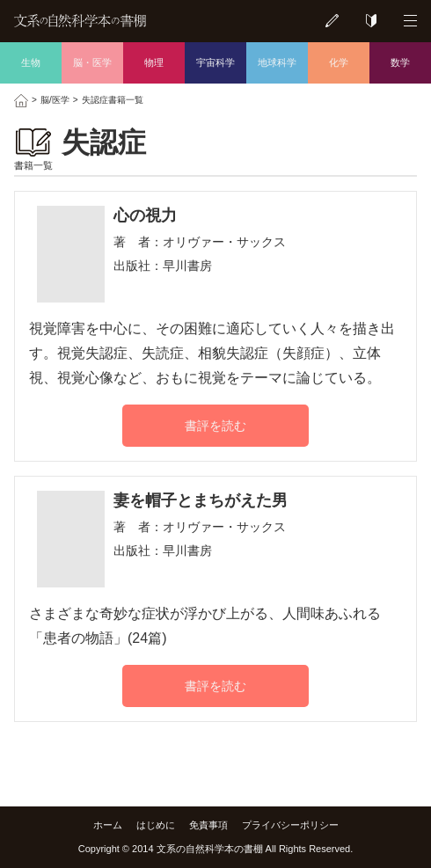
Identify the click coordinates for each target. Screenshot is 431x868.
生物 (31, 62)
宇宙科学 (215, 62)
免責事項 (208, 825)
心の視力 (145, 215)
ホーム (108, 825)
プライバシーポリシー (290, 825)
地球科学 (277, 62)
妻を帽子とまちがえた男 (201, 500)
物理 (154, 62)
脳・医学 (92, 62)
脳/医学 (55, 100)
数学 (400, 62)
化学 (339, 62)
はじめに (156, 825)
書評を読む (215, 426)
